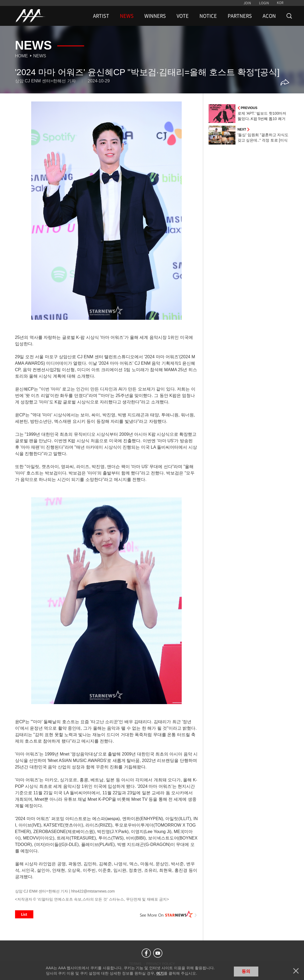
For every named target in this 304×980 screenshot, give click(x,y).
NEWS (127, 16)
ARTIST (101, 16)
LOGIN (264, 3)
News (40, 56)
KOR (280, 3)
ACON (269, 16)
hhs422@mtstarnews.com (93, 891)
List (24, 914)
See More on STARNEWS (169, 914)
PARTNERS (240, 16)
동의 (246, 971)
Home (22, 56)
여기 (160, 973)
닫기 (296, 971)
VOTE (183, 16)
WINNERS (155, 16)
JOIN (247, 3)
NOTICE (208, 16)
